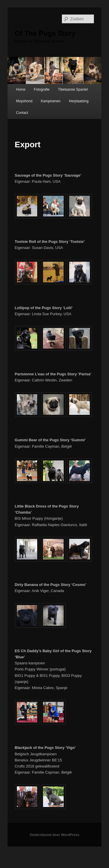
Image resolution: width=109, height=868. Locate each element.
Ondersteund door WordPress (54, 835)
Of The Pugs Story (45, 33)
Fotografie (42, 89)
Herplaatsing (79, 101)
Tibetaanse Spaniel (73, 89)
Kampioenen (50, 101)
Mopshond (24, 101)
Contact (22, 113)
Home (21, 89)
